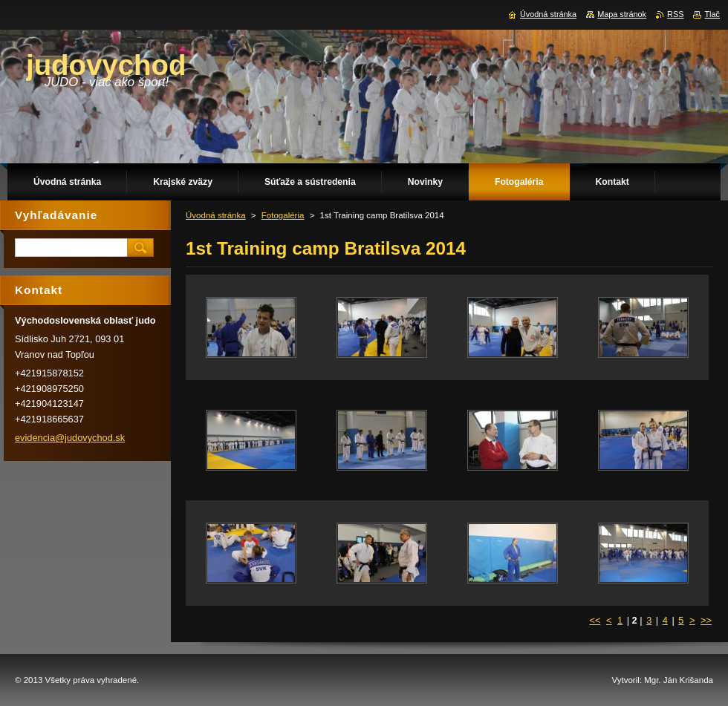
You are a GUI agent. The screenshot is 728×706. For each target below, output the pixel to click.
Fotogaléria (283, 215)
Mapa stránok (622, 14)
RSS (675, 14)
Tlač (712, 14)
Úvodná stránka (216, 215)
